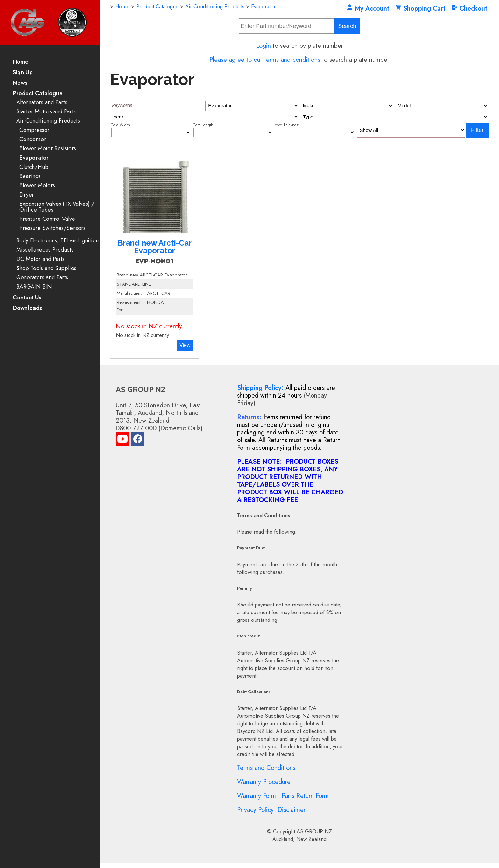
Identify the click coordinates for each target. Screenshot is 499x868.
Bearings (30, 176)
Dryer (27, 195)
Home (21, 62)
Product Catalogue (38, 94)
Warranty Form (257, 796)
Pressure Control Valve (47, 219)
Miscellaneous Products (45, 250)
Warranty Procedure (264, 782)
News (20, 83)
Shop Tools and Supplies (46, 268)
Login (263, 46)
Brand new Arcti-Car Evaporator (155, 247)
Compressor (35, 130)
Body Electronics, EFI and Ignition (57, 241)
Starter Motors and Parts (46, 112)
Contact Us (27, 298)
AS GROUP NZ (314, 831)
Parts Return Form (305, 796)
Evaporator (34, 158)
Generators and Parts (42, 278)
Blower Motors (37, 186)
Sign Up (23, 73)
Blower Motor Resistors (48, 149)
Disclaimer (292, 810)
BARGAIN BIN (34, 287)
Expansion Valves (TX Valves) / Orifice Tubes (57, 207)
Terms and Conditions (266, 768)
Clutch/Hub (34, 167)
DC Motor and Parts (40, 259)
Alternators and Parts (42, 102)
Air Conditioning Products (48, 121)
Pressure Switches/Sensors (53, 228)
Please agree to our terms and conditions (265, 60)
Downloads (27, 308)
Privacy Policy (255, 810)
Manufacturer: (129, 293)
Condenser (33, 139)
